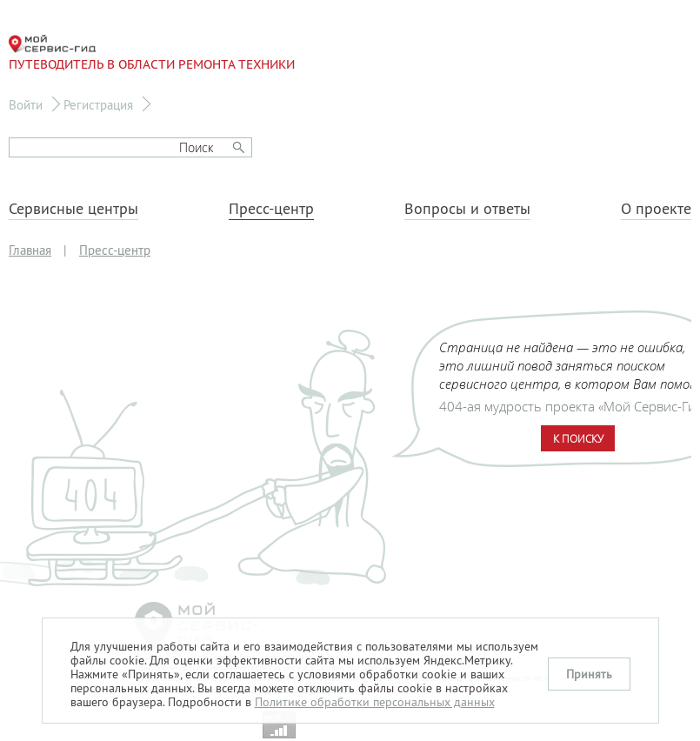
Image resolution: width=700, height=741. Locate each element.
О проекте (656, 209)
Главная (30, 250)
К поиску (578, 438)
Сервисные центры (73, 209)
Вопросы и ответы (467, 209)
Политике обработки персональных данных (375, 702)
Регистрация (98, 105)
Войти (26, 105)
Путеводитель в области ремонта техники (152, 53)
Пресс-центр (271, 209)
